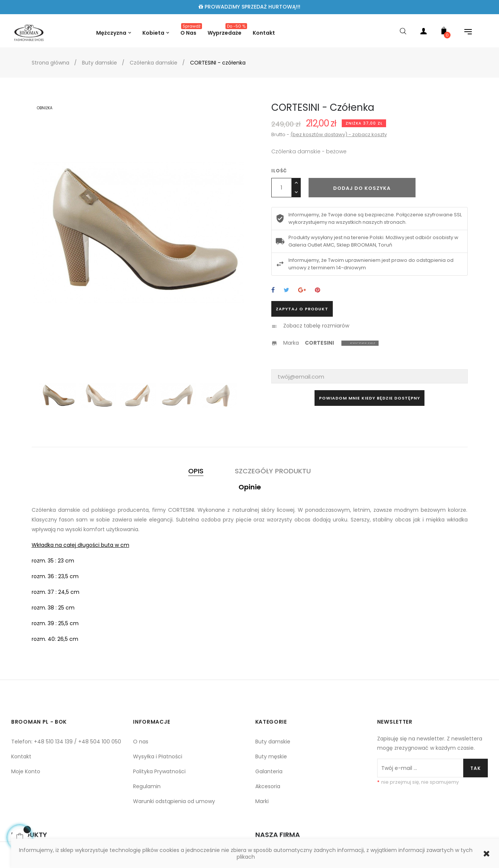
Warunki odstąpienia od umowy (174, 801)
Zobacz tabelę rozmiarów (316, 326)
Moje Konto (26, 771)
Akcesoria (268, 786)
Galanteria (269, 771)
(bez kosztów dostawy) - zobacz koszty (339, 134)
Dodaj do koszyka (362, 188)
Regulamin (147, 786)
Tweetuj (286, 290)
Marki (262, 801)
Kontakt (21, 756)
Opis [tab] (196, 471)
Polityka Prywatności (159, 771)
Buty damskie (273, 742)
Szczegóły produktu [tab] (273, 471)
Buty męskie (271, 756)
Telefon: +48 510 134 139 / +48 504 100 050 (66, 742)
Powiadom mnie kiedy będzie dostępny (369, 398)
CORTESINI (319, 343)
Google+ (302, 290)
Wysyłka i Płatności (158, 756)
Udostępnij (273, 290)
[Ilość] (282, 188)
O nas (141, 742)
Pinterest (318, 290)
